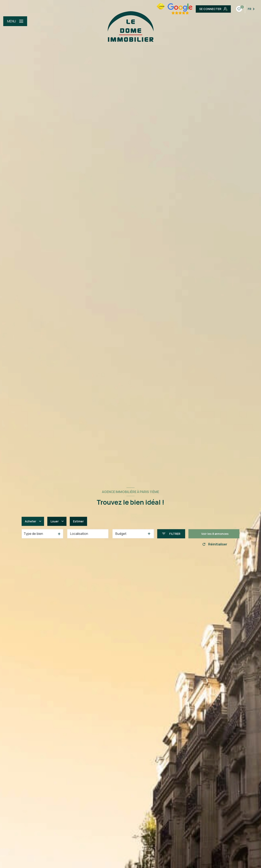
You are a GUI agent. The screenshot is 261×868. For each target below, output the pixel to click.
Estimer (78, 521)
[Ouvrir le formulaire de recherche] (171, 534)
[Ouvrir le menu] (15, 21)
